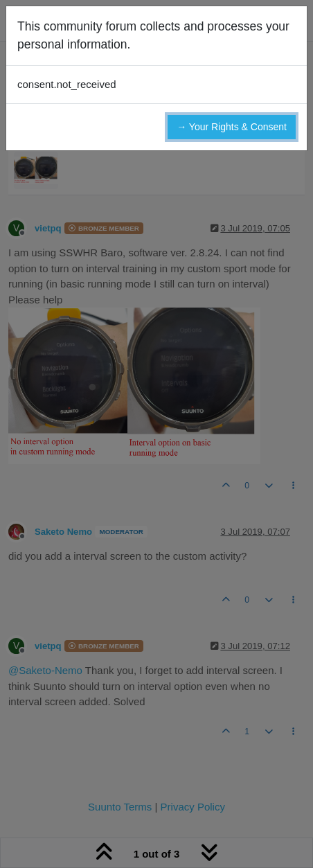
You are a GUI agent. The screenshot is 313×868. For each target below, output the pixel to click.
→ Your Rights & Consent (232, 127)
